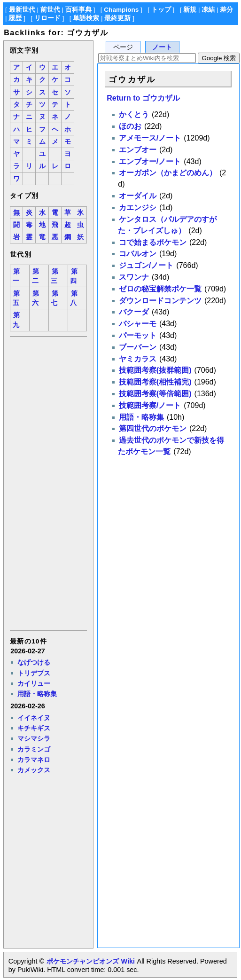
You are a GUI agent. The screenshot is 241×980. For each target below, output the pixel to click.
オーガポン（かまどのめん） (168, 173)
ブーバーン (138, 347)
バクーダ (134, 312)
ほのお (130, 126)
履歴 (15, 18)
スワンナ (134, 277)
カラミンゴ (34, 749)
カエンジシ (138, 208)
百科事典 (78, 10)
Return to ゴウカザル (143, 98)
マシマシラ (34, 738)
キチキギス (34, 728)
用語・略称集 (37, 694)
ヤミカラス (138, 359)
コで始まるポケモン (153, 242)
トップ (161, 10)
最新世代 (22, 10)
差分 (226, 10)
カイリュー (34, 683)
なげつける (34, 662)
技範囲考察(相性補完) (155, 382)
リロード (47, 18)
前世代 (50, 10)
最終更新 (117, 18)
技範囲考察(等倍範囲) (155, 394)
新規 (190, 10)
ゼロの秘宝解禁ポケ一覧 (160, 289)
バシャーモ (138, 324)
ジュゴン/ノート (146, 265)
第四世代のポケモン (153, 428)
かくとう (134, 114)
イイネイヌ (34, 718)
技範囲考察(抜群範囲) (155, 370)
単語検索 (86, 18)
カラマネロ (34, 760)
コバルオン (138, 254)
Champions (121, 10)
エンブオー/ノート (150, 161)
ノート (162, 47)
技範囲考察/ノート (150, 405)
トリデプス (34, 673)
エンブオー (138, 150)
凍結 (208, 10)
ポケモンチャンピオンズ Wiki (90, 961)
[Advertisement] (48, 483)
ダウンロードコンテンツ (160, 301)
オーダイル (138, 196)
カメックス (34, 770)
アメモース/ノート (150, 138)
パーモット (138, 335)
